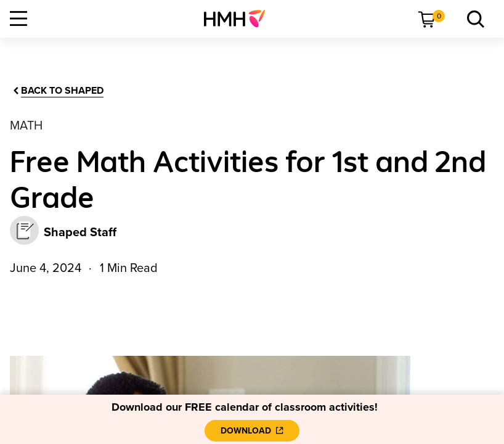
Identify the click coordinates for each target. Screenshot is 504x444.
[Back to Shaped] (57, 91)
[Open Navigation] (18, 18)
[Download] (252, 431)
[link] (239, 18)
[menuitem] (239, 18)
